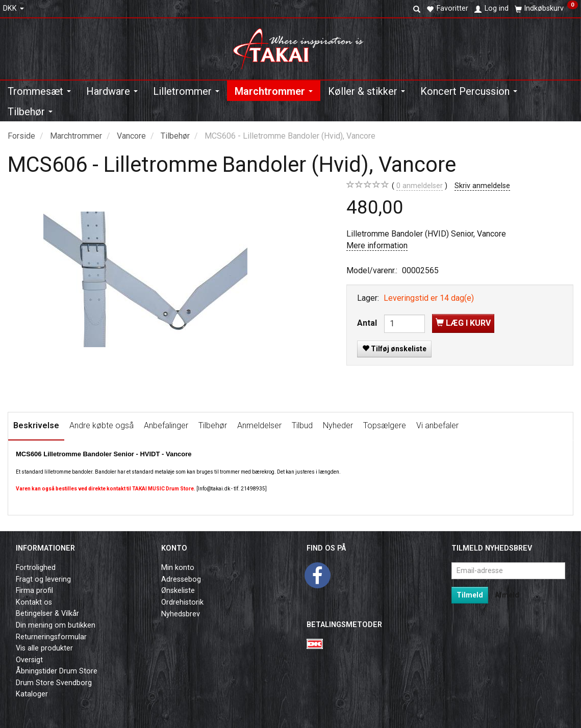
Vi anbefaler (437, 425)
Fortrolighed (36, 568)
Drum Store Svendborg (54, 683)
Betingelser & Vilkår (47, 614)
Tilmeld (470, 595)
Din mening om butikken (56, 625)
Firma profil (34, 591)
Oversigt (29, 660)
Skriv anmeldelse (482, 186)
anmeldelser (420, 186)
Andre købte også (102, 425)
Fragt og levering (43, 579)
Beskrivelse (36, 425)
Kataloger (32, 694)
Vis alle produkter (44, 648)
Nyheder (338, 425)
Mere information (377, 245)
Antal (368, 323)
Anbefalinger (166, 425)
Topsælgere (385, 425)
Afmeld (507, 595)
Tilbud (302, 425)
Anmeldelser (259, 425)
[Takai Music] (302, 46)
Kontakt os (34, 602)
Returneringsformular (51, 637)
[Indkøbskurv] (546, 9)
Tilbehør (213, 425)
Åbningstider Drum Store (57, 671)
